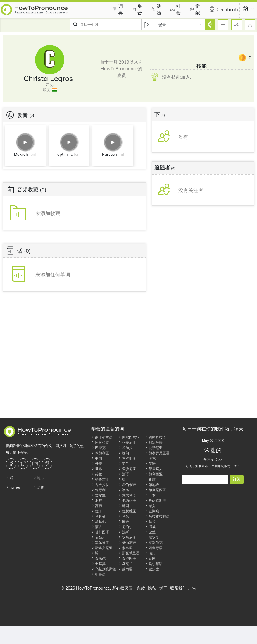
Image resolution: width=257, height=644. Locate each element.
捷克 (150, 458)
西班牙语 (154, 548)
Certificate (224, 9)
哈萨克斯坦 (155, 500)
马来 (124, 516)
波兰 (150, 532)
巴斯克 (98, 448)
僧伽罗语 (127, 543)
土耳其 (98, 564)
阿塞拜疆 (154, 442)
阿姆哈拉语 (155, 437)
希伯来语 (127, 485)
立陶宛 (152, 511)
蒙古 (97, 527)
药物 (39, 487)
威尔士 (152, 569)
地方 (39, 478)
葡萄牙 (98, 537)
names (13, 487)
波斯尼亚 (154, 448)
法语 (124, 474)
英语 (150, 464)
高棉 (97, 506)
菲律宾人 (154, 469)
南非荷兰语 (102, 437)
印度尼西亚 (155, 490)
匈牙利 (98, 490)
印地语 (152, 485)
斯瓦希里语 (129, 553)
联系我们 (178, 588)
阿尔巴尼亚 (129, 437)
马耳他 (98, 521)
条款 (141, 588)
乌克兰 (125, 564)
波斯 (124, 532)
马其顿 (98, 516)
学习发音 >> (213, 459)
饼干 (163, 588)
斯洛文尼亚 (102, 548)
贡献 (194, 9)
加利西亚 (154, 474)
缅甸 (124, 453)
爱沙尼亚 (127, 469)
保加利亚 (100, 453)
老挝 (150, 506)
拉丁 (97, 511)
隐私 (152, 588)
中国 (97, 458)
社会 (175, 9)
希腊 (150, 479)
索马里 (125, 548)
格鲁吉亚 (100, 479)
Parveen (109, 154)
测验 (156, 9)
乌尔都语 (154, 564)
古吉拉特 (100, 485)
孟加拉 (125, 448)
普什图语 (100, 532)
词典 (117, 9)
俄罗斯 (152, 537)
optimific (65, 154)
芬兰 (97, 474)
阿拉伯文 (100, 442)
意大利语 (127, 495)
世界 (97, 469)
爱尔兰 (98, 495)
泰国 (150, 558)
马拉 (150, 521)
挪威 (150, 527)
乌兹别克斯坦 (104, 569)
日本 (150, 495)
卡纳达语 (127, 500)
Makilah (21, 154)
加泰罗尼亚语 (157, 453)
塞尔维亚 (100, 543)
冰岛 (124, 490)
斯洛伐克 (154, 543)
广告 (192, 588)
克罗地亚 (127, 458)
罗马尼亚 (127, 537)
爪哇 (97, 500)
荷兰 (124, 464)
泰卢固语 (127, 558)
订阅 (237, 479)
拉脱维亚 (127, 511)
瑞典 (150, 553)
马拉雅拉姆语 (157, 516)
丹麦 (97, 464)
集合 (136, 9)
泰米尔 (98, 558)
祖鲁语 (98, 574)
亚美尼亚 (127, 442)
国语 (124, 521)
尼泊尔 (125, 527)
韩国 (124, 506)
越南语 (125, 569)
